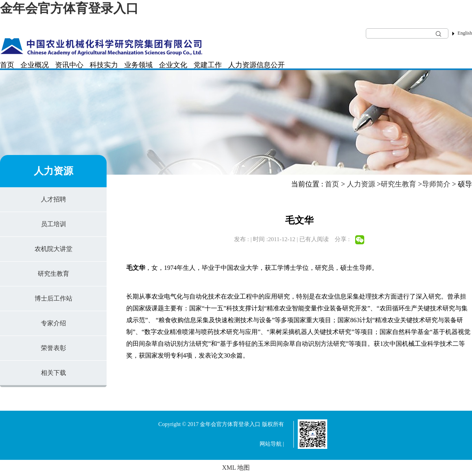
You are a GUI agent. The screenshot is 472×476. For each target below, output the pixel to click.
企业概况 (35, 65)
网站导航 (271, 444)
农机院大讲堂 (53, 249)
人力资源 (242, 65)
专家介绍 (53, 323)
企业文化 (173, 65)
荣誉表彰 (53, 348)
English (465, 33)
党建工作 (208, 65)
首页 (7, 65)
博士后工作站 (53, 298)
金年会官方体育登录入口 (69, 8)
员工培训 (53, 224)
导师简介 (436, 184)
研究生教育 (53, 274)
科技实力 (104, 65)
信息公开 (271, 65)
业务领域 (138, 65)
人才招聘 (53, 199)
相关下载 (53, 373)
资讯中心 (69, 65)
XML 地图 (236, 468)
